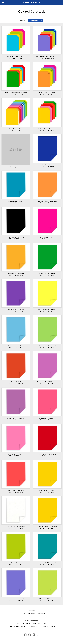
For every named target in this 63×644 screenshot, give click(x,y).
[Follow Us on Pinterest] (34, 635)
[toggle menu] (3, 2)
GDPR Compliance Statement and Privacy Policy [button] (24, 626)
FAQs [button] (28, 623)
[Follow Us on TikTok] (38, 635)
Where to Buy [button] (36, 623)
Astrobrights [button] (22, 613)
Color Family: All (36, 20)
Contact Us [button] (46, 623)
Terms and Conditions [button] (48, 626)
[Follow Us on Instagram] (30, 635)
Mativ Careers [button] (41, 613)
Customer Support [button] (19, 623)
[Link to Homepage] (32, 2)
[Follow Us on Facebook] (25, 635)
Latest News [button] (31, 613)
